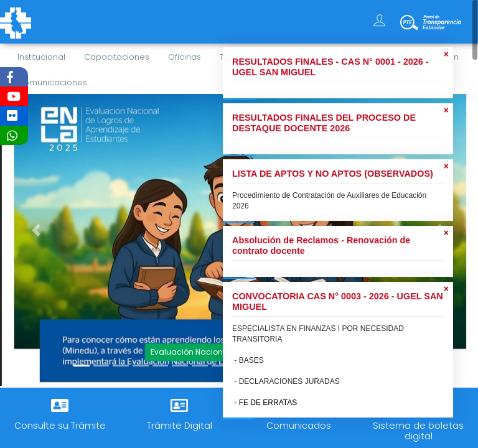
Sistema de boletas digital (418, 431)
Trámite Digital (180, 426)
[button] (36, 230)
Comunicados (299, 426)
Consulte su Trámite (60, 426)
